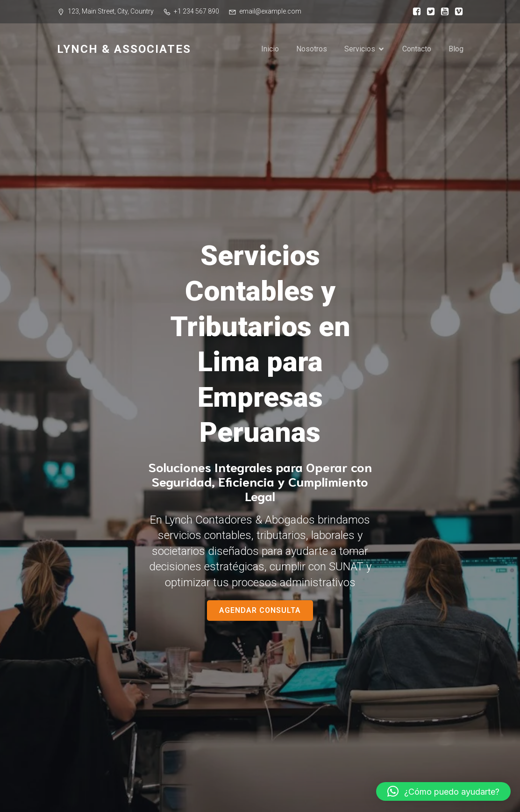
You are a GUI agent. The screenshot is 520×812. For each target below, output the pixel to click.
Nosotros (312, 49)
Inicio (270, 49)
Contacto (417, 49)
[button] (443, 791)
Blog (456, 49)
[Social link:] (414, 12)
